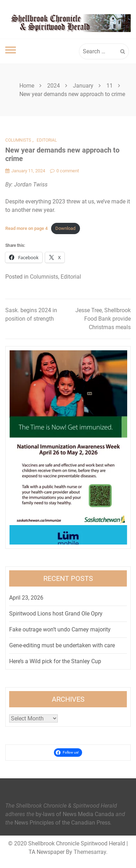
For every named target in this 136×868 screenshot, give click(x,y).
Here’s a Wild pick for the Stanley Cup (55, 661)
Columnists (18, 140)
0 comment (64, 171)
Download (65, 228)
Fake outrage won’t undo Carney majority (60, 629)
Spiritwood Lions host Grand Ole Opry (56, 614)
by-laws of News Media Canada (75, 814)
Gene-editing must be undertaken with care (62, 645)
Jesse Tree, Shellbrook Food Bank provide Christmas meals (103, 319)
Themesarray (90, 852)
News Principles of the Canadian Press (62, 823)
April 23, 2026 (26, 598)
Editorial (47, 140)
